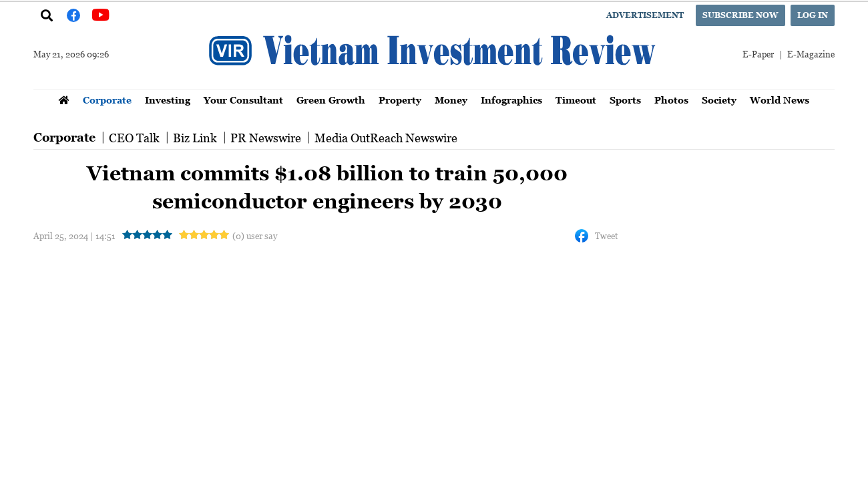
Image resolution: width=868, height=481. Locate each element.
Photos (671, 100)
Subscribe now (740, 15)
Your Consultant (243, 100)
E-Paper (758, 54)
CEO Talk (134, 138)
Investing (168, 100)
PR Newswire (266, 138)
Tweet (606, 235)
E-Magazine (811, 54)
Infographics (511, 100)
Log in (813, 15)
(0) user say (255, 235)
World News (780, 100)
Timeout (576, 100)
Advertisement (645, 15)
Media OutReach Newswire (386, 138)
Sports (625, 100)
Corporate (107, 100)
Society (719, 100)
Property (400, 100)
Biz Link (195, 138)
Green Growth (331, 100)
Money (451, 100)
